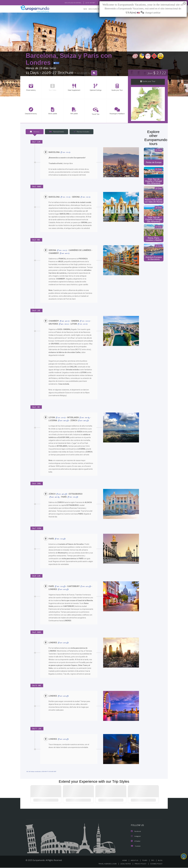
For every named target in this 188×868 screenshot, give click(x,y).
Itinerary (35, 132)
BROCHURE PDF (93, 9)
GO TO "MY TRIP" (86, 3)
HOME (125, 861)
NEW (83, 9)
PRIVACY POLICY (139, 864)
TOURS (145, 861)
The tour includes (81, 132)
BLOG (98, 3)
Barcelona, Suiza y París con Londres (69, 59)
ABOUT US (135, 861)
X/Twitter (136, 841)
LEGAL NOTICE (124, 864)
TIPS (153, 861)
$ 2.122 (157, 73)
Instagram (136, 837)
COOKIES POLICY (156, 864)
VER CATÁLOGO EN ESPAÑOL (67, 3)
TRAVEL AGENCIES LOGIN (105, 864)
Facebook (136, 832)
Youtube (136, 846)
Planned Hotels (56, 132)
